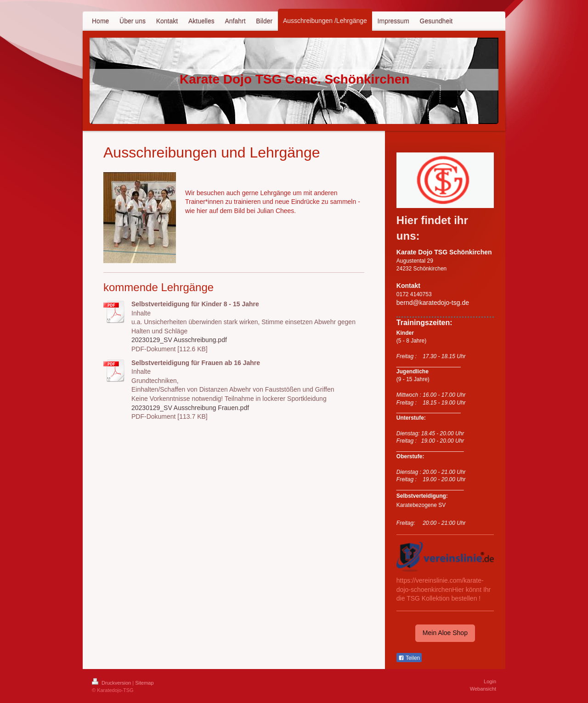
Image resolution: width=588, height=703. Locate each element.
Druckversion (112, 683)
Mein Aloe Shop (445, 633)
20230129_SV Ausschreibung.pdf (179, 340)
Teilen (409, 658)
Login (490, 681)
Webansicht (483, 689)
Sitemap (144, 683)
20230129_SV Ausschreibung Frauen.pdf (190, 408)
